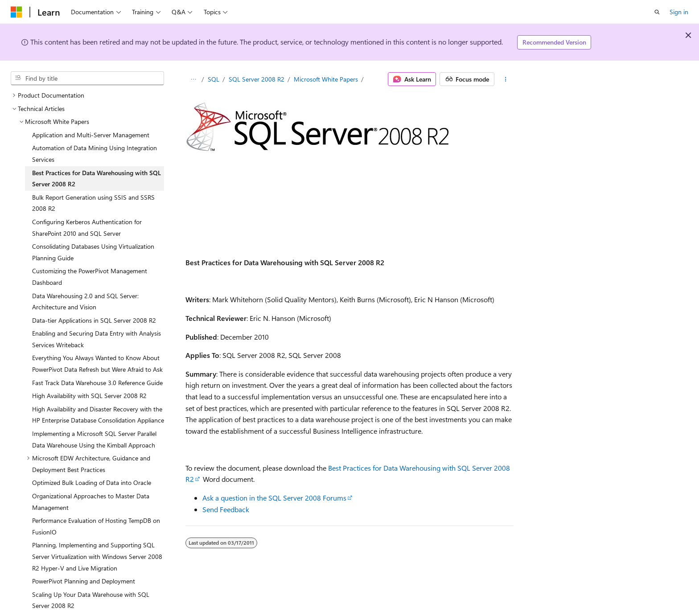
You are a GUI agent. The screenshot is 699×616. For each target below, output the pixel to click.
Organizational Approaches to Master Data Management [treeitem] (91, 502)
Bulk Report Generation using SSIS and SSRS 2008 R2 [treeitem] (93, 203)
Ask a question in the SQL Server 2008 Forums (274, 498)
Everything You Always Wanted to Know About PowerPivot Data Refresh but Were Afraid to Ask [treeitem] (97, 363)
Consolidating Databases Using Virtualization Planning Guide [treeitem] (93, 252)
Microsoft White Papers (326, 79)
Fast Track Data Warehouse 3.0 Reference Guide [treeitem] (97, 383)
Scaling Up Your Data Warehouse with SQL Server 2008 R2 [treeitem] (91, 600)
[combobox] (87, 78)
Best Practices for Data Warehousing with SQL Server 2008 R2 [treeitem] (97, 179)
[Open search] (657, 12)
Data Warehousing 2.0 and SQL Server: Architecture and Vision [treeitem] (85, 302)
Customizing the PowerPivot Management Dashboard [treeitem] (90, 277)
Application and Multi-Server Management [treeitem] (91, 135)
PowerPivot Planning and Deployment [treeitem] (84, 581)
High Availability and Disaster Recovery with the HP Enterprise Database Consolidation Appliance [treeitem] (98, 415)
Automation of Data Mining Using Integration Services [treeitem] (95, 154)
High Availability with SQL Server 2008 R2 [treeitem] (89, 396)
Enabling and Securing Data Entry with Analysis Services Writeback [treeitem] (97, 339)
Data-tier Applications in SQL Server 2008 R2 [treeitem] (94, 320)
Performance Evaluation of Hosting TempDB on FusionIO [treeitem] (96, 526)
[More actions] (506, 79)
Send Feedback (226, 509)
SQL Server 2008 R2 (257, 79)
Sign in (679, 12)
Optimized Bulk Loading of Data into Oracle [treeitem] (92, 483)
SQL (214, 79)
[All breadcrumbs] (193, 79)
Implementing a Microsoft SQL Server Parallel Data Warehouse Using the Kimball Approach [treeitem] (94, 439)
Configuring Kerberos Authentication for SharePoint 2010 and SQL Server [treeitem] (87, 228)
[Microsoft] (16, 12)
